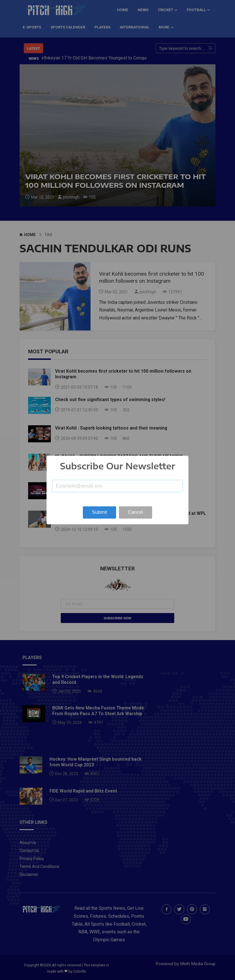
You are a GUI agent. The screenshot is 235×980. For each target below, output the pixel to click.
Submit (99, 512)
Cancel (136, 512)
